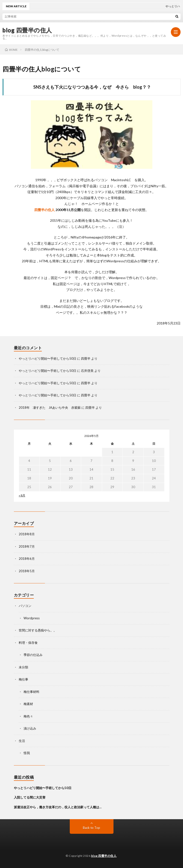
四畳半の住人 (44, 210)
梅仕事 (23, 679)
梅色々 (28, 716)
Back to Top (91, 828)
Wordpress (32, 618)
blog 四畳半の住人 (27, 30)
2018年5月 (27, 571)
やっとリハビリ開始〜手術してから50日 (48, 358)
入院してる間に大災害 (30, 797)
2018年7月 (27, 546)
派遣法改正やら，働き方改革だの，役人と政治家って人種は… (58, 807)
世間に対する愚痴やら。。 (38, 630)
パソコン (25, 606)
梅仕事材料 (31, 692)
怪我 (27, 753)
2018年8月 (27, 534)
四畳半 (86, 358)
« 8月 (22, 495)
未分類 (23, 667)
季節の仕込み (33, 655)
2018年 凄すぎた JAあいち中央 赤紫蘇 (50, 408)
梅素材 (28, 704)
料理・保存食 (28, 643)
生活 (22, 741)
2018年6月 (27, 559)
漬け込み (30, 728)
